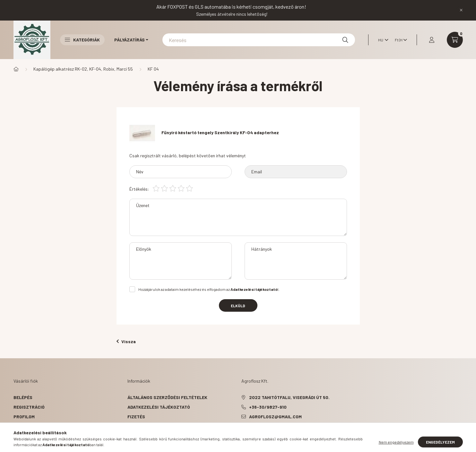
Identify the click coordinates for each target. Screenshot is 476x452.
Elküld (238, 306)
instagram (268, 433)
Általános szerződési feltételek (167, 397)
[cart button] (455, 40)
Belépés (23, 397)
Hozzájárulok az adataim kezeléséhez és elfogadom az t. (209, 289)
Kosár (21, 426)
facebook (243, 433)
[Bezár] (461, 10)
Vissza (126, 341)
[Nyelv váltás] (382, 40)
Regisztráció (29, 407)
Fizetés (136, 417)
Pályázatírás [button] (130, 40)
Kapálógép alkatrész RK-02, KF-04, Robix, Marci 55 (83, 69)
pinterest (255, 433)
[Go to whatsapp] (461, 433)
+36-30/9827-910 (268, 407)
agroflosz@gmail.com (275, 417)
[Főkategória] (16, 69)
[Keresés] (259, 40)
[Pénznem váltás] (399, 40)
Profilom (24, 417)
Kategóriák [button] (82, 40)
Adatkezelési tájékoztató (159, 407)
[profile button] (432, 40)
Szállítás (139, 426)
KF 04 (153, 69)
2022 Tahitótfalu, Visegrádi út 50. (289, 397)
